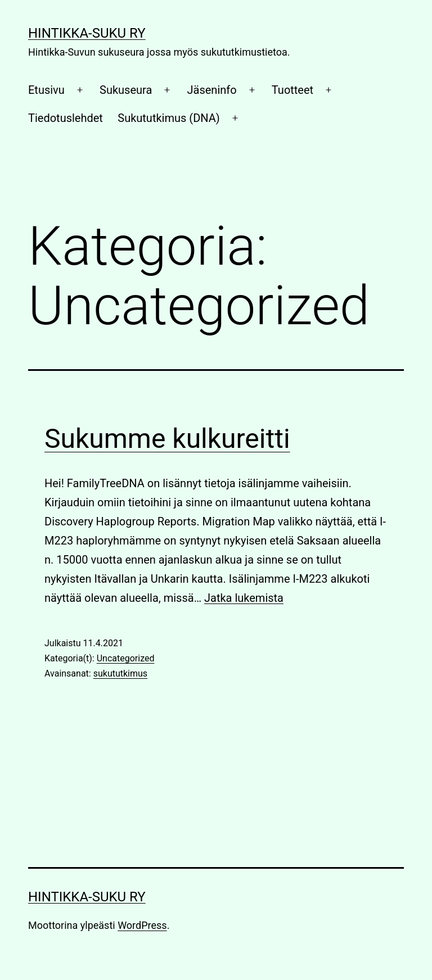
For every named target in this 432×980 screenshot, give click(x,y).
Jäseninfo (212, 90)
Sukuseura (126, 90)
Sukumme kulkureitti (167, 439)
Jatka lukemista (244, 598)
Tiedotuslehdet (66, 118)
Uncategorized (126, 658)
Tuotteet (292, 90)
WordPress (142, 925)
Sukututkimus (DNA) (168, 118)
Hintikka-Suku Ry (87, 33)
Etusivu (46, 90)
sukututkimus (120, 673)
